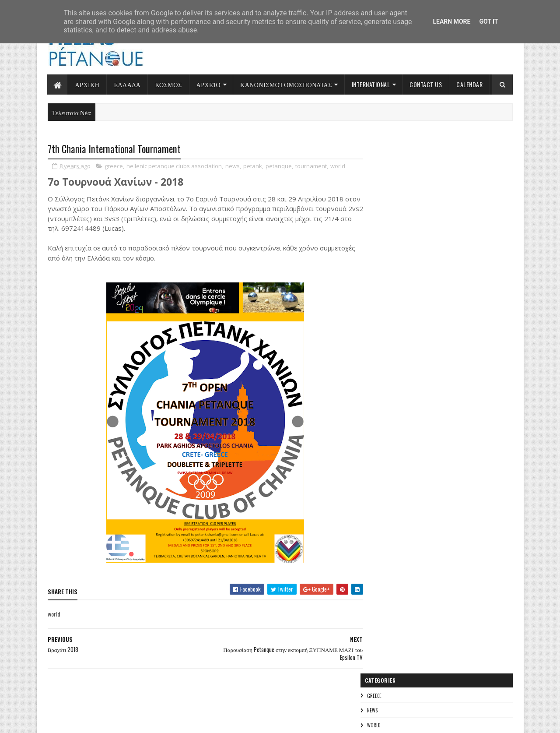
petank (253, 166)
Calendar (469, 84)
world (338, 166)
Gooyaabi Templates (164, 721)
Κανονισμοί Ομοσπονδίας (286, 84)
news (233, 166)
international (439, 365)
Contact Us (426, 84)
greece (114, 166)
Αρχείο (208, 84)
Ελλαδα (127, 84)
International (371, 84)
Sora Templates (90, 721)
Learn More (451, 21)
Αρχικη (87, 84)
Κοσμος (168, 84)
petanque (279, 166)
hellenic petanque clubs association (174, 166)
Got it (488, 21)
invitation (387, 380)
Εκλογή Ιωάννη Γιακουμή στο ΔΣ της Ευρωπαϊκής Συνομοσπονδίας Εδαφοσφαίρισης (431, 232)
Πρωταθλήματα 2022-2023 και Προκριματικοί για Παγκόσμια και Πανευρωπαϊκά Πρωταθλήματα (431, 286)
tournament (311, 166)
